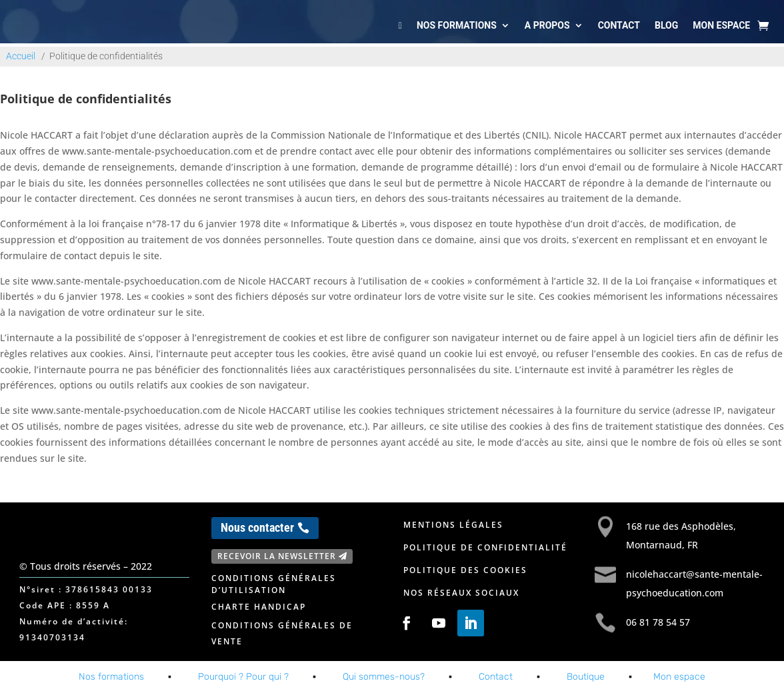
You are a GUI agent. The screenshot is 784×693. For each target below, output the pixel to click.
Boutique (586, 677)
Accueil (21, 56)
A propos (547, 25)
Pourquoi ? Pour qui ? (243, 677)
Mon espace (721, 25)
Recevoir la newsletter (277, 556)
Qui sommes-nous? (384, 677)
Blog (666, 25)
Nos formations (457, 25)
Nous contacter (257, 527)
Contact (619, 25)
